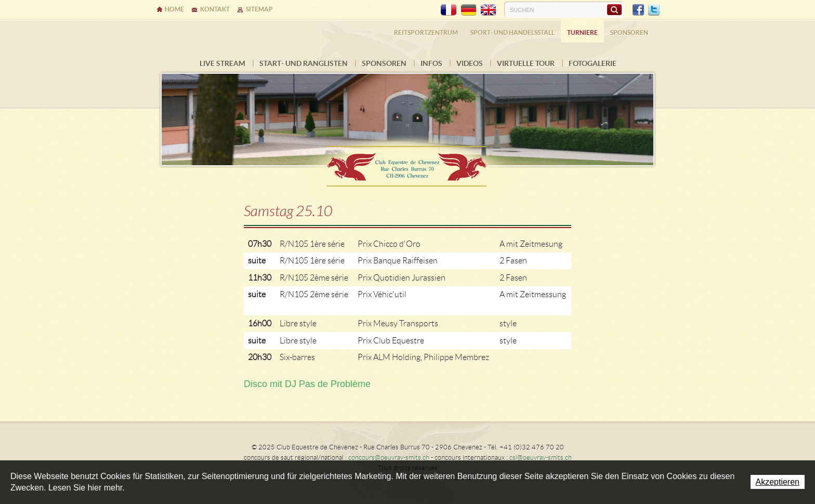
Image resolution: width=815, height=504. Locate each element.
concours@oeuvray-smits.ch (389, 457)
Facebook (638, 10)
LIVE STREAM (222, 63)
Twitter (654, 10)
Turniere (582, 32)
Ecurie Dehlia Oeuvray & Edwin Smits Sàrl (407, 163)
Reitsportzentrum (426, 32)
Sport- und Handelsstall (512, 32)
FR (449, 10)
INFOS (431, 63)
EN (488, 10)
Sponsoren (384, 63)
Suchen (614, 9)
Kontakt (215, 9)
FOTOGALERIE (593, 63)
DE (468, 10)
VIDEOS (470, 63)
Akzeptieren (778, 482)
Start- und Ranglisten (304, 63)
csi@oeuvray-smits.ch (541, 457)
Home (174, 9)
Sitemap (259, 9)
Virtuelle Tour (526, 63)
